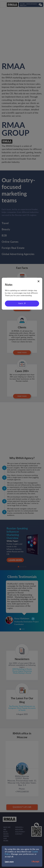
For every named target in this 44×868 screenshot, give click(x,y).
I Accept (35, 862)
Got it (21, 303)
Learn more (9, 862)
